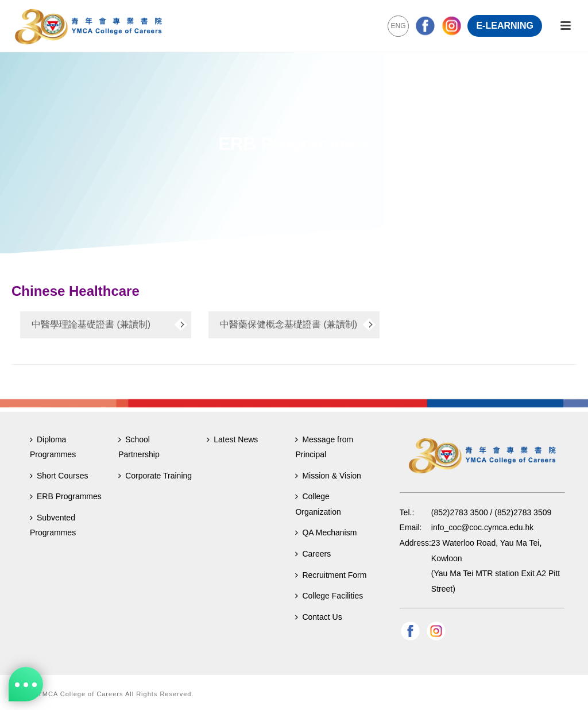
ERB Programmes (66, 496)
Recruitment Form (331, 575)
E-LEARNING (505, 26)
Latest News (232, 439)
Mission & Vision (328, 476)
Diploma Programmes (53, 447)
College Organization (318, 504)
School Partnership (139, 447)
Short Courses (59, 476)
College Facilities (329, 596)
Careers (313, 554)
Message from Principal (324, 447)
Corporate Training (155, 476)
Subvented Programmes (53, 525)
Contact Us (318, 617)
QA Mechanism (326, 532)
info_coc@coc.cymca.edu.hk (482, 527)
